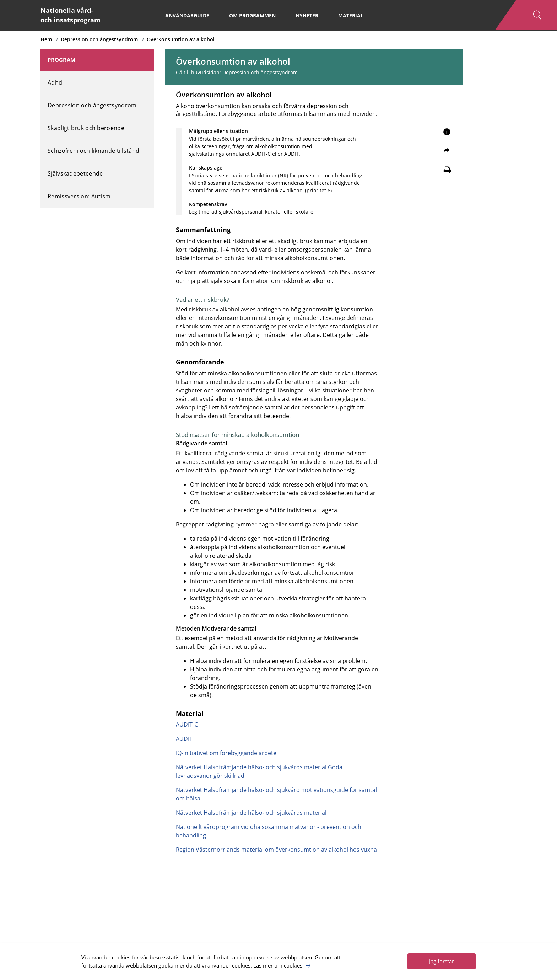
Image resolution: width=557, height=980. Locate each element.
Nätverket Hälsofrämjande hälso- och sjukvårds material (251, 813)
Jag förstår (442, 961)
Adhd (55, 82)
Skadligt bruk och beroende (86, 128)
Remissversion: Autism (79, 196)
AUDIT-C (187, 724)
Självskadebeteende (75, 173)
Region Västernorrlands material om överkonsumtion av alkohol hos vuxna (276, 850)
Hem (46, 39)
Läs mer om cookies (278, 965)
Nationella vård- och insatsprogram (71, 15)
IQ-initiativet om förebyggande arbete (226, 753)
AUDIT (184, 739)
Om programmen (252, 15)
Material (351, 15)
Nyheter (307, 15)
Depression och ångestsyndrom (99, 39)
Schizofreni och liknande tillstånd (93, 151)
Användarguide (187, 15)
